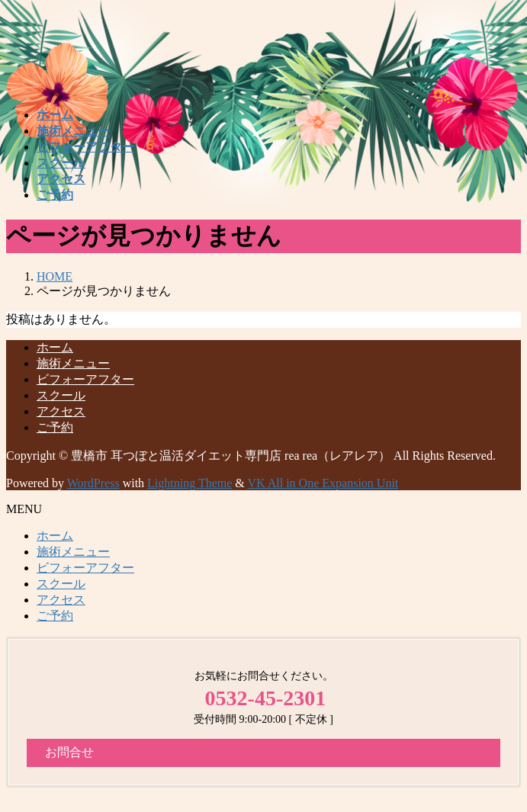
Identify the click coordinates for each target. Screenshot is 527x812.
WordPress (93, 483)
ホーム (55, 347)
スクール (61, 395)
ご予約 (55, 427)
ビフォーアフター (85, 379)
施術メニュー (73, 363)
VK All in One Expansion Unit (323, 483)
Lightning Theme (190, 483)
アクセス (61, 411)
